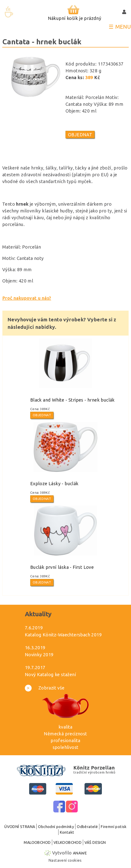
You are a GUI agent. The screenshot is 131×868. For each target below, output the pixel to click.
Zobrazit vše (45, 688)
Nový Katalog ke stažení (50, 674)
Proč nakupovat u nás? (27, 298)
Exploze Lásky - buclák (54, 483)
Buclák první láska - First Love (62, 567)
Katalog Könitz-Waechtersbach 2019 (63, 635)
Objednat (80, 135)
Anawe (80, 853)
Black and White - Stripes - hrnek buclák (73, 400)
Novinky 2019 (39, 655)
